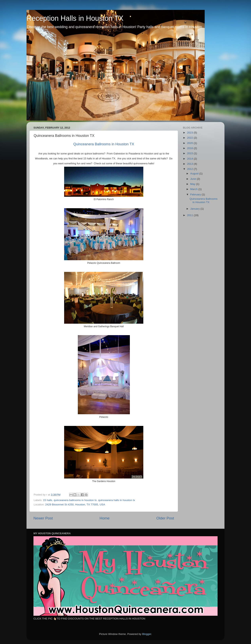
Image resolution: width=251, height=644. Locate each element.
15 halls (48, 500)
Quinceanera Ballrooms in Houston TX (204, 200)
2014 (190, 159)
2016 (190, 148)
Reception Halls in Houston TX (75, 18)
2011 (190, 215)
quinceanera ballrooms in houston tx (75, 500)
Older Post (165, 518)
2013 (190, 164)
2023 (190, 133)
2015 (190, 153)
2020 (190, 143)
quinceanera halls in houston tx (117, 500)
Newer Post (43, 518)
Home (105, 518)
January (195, 209)
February (196, 194)
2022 (190, 138)
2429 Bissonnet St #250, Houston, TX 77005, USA (75, 505)
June (193, 179)
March (194, 189)
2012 (190, 169)
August (195, 174)
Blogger (147, 634)
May (193, 184)
